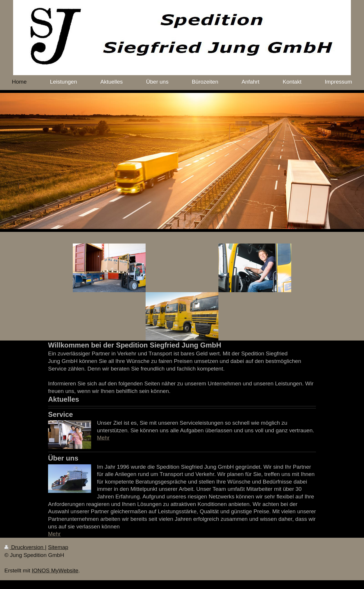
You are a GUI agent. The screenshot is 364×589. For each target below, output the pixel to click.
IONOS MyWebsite (55, 571)
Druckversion (25, 547)
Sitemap (58, 547)
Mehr (103, 438)
